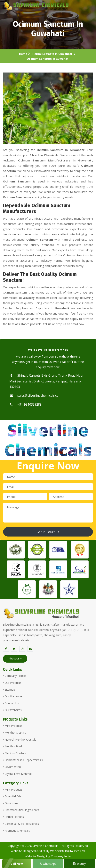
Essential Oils (12, 796)
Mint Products (13, 726)
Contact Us (11, 703)
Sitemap (9, 690)
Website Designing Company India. (48, 856)
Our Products (12, 683)
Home (25, 54)
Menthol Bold (12, 746)
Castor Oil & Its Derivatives (21, 824)
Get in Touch (48, 532)
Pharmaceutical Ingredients (21, 810)
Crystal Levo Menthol (17, 774)
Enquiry (80, 864)
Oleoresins (11, 803)
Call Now (17, 864)
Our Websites (12, 710)
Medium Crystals (14, 753)
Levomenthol (12, 767)
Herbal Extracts (13, 817)
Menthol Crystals (14, 733)
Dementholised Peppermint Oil (23, 760)
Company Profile (14, 676)
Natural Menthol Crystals (20, 740)
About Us (15, 658)
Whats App (48, 864)
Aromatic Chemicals (16, 831)
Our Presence (12, 696)
